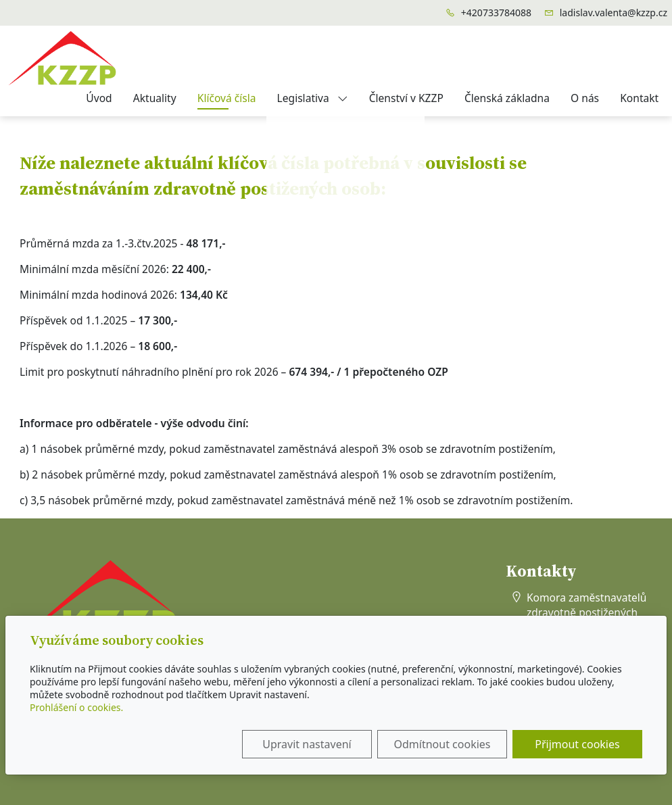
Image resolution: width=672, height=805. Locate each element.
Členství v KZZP (406, 98)
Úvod (99, 98)
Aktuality (155, 98)
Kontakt (639, 98)
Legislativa (313, 98)
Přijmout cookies (577, 744)
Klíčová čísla (227, 98)
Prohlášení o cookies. (76, 707)
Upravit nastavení (307, 744)
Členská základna (507, 98)
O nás (585, 98)
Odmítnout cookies (442, 744)
